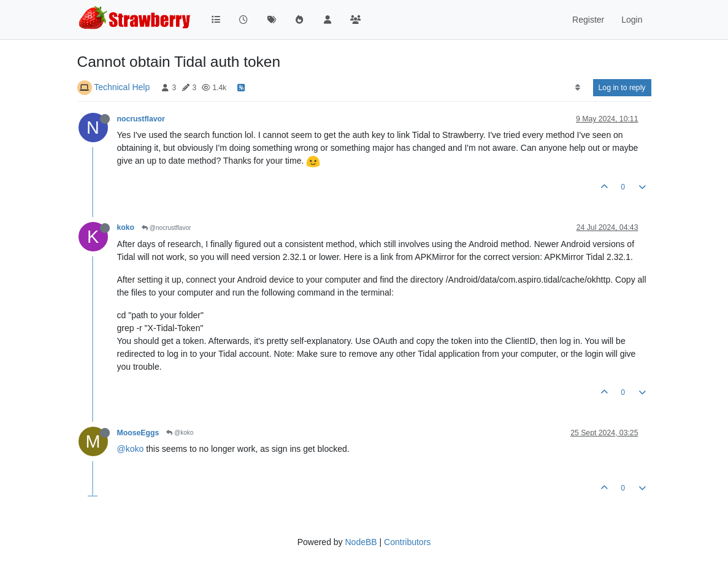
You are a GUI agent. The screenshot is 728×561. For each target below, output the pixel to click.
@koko (180, 433)
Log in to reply (622, 88)
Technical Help (122, 87)
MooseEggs (138, 433)
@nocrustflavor (166, 228)
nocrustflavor (141, 119)
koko (126, 227)
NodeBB (361, 542)
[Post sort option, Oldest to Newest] (577, 88)
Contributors (407, 542)
